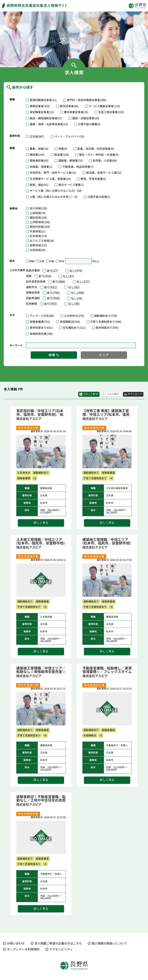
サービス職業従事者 (104, 106)
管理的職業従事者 (43, 100)
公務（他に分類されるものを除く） (54, 197)
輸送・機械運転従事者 (46, 118)
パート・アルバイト (69, 136)
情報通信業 (39, 161)
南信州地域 (40, 227)
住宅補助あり (74, 328)
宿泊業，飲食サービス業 (104, 173)
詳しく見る (41, 523)
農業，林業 (39, 149)
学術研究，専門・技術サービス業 (53, 173)
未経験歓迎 (70, 322)
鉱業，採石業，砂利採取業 (96, 149)
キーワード (16, 345)
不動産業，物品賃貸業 (78, 167)
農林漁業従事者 (76, 112)
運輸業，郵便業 (70, 161)
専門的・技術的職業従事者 (87, 100)
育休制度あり (41, 328)
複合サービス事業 (71, 185)
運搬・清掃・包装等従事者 (49, 124)
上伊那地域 (40, 222)
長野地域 (38, 246)
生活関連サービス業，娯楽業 (50, 179)
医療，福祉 (39, 185)
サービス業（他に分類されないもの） (56, 191)
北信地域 (38, 250)
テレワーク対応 (42, 316)
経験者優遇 (40, 322)
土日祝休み (74, 316)
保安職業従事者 (42, 112)
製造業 (62, 155)
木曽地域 (38, 232)
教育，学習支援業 (93, 179)
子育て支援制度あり (106, 322)
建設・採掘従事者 (86, 118)
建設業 (37, 155)
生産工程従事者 (111, 112)
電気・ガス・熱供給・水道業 (99, 155)
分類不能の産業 (99, 197)
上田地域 (38, 213)
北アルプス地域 (42, 241)
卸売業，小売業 (105, 161)
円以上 (96, 261)
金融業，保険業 (41, 167)
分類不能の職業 (89, 124)
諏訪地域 (38, 218)
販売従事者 (69, 106)
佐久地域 (38, 209)
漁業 (63, 149)
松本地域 (38, 236)
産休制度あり (107, 328)
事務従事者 (40, 106)
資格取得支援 (41, 334)
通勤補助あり (106, 316)
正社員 (37, 136)
